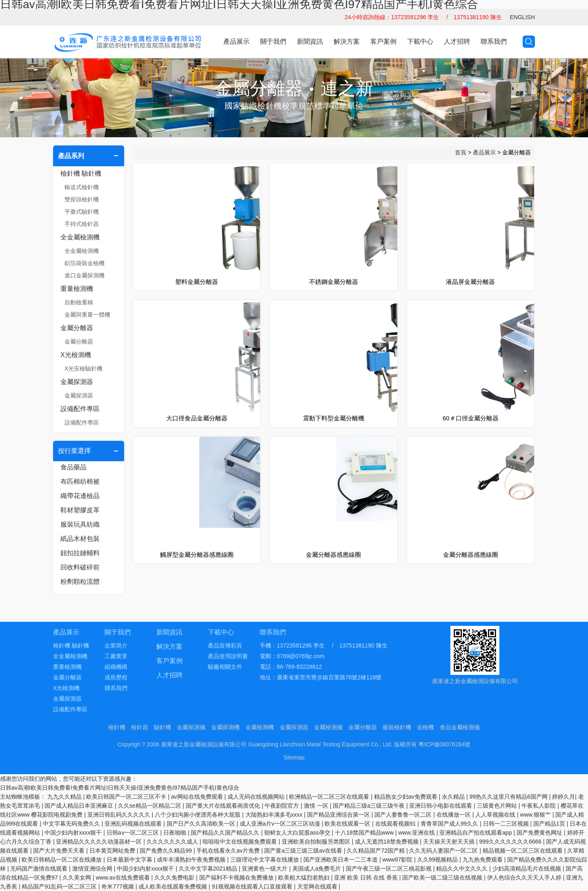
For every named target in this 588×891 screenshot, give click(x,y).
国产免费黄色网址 (540, 833)
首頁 (461, 152)
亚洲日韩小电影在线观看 (441, 806)
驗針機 (163, 727)
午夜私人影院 (539, 806)
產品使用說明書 (228, 656)
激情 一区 (317, 806)
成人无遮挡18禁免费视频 (387, 842)
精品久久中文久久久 (463, 869)
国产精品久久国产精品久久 (226, 833)
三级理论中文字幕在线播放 (265, 860)
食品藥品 (73, 467)
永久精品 (454, 797)
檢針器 (140, 727)
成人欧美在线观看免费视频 (174, 887)
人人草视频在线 (496, 815)
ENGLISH (522, 17)
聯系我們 (494, 41)
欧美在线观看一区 (348, 824)
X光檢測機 (76, 355)
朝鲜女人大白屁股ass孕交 (298, 833)
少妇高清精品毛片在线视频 (528, 869)
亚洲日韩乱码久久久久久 (120, 815)
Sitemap (294, 757)
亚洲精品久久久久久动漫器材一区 (100, 842)
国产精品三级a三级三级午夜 (370, 806)
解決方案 (347, 41)
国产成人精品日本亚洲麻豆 (80, 806)
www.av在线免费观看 (123, 878)
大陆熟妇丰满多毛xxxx (275, 815)
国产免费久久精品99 (166, 851)
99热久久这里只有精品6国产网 (509, 797)
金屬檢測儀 (328, 727)
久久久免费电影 (175, 878)
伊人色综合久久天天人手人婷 (525, 878)
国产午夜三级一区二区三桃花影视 (390, 869)
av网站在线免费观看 (198, 797)
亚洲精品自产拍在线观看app (476, 833)
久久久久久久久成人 (173, 842)
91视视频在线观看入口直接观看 (253, 887)
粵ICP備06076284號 (445, 744)
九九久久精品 (65, 797)
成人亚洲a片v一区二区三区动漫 (281, 824)
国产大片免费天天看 (60, 851)
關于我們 (273, 41)
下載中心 (420, 41)
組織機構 (116, 667)
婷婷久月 (563, 797)
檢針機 (117, 727)
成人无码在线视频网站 (257, 797)
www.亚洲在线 (417, 833)
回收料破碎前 (80, 567)
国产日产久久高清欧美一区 (202, 824)
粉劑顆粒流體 (80, 582)
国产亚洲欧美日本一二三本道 (341, 860)
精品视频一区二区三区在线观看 (523, 851)
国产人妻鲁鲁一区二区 (404, 815)
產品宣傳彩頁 (225, 645)
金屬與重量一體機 (87, 315)
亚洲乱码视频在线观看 (134, 824)
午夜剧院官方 (283, 806)
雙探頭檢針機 (82, 199)
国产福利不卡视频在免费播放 (237, 878)
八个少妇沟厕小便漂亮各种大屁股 (198, 815)
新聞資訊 (310, 41)
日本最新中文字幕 (130, 860)
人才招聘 (457, 41)
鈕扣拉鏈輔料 (80, 553)
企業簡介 (116, 645)
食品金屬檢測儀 (460, 727)
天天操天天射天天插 (450, 842)
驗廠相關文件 (225, 667)
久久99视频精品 (438, 860)
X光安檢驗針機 (84, 368)
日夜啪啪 (176, 833)
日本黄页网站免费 (113, 851)
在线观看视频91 (396, 824)
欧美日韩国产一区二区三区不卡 (127, 797)
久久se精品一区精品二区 (150, 806)
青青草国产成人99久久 (450, 824)
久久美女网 (78, 878)
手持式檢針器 (82, 224)
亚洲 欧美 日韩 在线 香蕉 (366, 878)
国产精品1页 (550, 824)
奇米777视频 (118, 887)
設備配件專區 (80, 409)
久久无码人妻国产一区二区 (444, 851)
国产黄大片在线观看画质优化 (224, 806)
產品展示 (236, 41)
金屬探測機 (225, 727)
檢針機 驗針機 (81, 173)
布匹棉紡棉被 (80, 481)
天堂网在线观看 (318, 887)
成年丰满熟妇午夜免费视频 (192, 860)
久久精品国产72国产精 (376, 851)
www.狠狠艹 (536, 815)
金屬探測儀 (191, 727)
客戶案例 (383, 41)
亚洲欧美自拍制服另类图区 (317, 842)
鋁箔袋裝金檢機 (85, 263)
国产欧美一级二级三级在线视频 (443, 878)
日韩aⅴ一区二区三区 (134, 833)
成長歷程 (116, 677)
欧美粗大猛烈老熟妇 (305, 878)
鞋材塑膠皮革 (80, 510)
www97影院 (399, 860)
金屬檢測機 (260, 727)
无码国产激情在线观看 (40, 869)
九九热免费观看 (483, 860)
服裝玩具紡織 (80, 524)
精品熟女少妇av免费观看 (406, 797)
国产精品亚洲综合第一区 (339, 815)
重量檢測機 (77, 289)
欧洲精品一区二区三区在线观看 (330, 797)
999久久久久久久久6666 (511, 842)
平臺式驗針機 (82, 212)
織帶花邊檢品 (80, 496)
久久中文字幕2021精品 (209, 869)
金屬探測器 (77, 382)
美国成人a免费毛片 (318, 869)
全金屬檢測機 (80, 237)
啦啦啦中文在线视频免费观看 (241, 842)
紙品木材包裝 (80, 539)
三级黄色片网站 (498, 806)
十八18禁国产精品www (365, 833)
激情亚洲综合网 (93, 869)
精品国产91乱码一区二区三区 (60, 887)
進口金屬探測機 (85, 275)
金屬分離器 (77, 328)
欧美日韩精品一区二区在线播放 (62, 860)
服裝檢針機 (397, 727)
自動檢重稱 (79, 302)
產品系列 (71, 156)
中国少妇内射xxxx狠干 (74, 833)
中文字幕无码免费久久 (72, 824)
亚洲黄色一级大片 (265, 869)
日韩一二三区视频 (507, 824)
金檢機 (425, 727)
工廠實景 (116, 656)
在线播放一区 (454, 815)
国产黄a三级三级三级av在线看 (304, 851)
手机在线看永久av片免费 (229, 851)
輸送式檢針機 (82, 187)
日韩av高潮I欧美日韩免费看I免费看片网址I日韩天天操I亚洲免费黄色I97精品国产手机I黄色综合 (120, 788)
